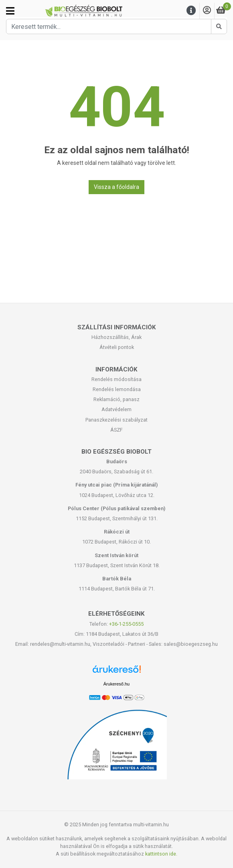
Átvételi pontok (117, 347)
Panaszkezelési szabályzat (116, 420)
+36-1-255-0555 (126, 624)
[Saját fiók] (207, 11)
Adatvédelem (116, 409)
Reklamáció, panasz (116, 399)
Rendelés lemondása (117, 389)
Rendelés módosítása (116, 379)
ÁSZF (116, 430)
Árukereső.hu (116, 684)
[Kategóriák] (10, 11)
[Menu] (191, 11)
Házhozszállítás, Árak (116, 337)
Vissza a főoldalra (116, 187)
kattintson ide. (161, 854)
